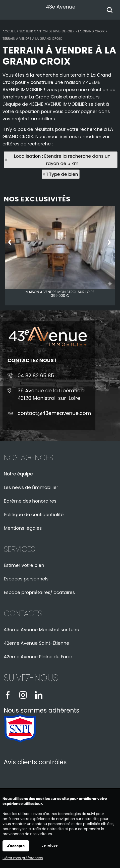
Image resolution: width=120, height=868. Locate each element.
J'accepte (16, 846)
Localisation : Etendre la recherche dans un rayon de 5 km (62, 160)
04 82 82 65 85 (36, 375)
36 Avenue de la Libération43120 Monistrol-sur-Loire (51, 394)
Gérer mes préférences (23, 858)
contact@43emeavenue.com (54, 413)
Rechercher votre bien (111, 10)
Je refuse (50, 845)
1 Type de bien (62, 174)
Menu (9, 9)
